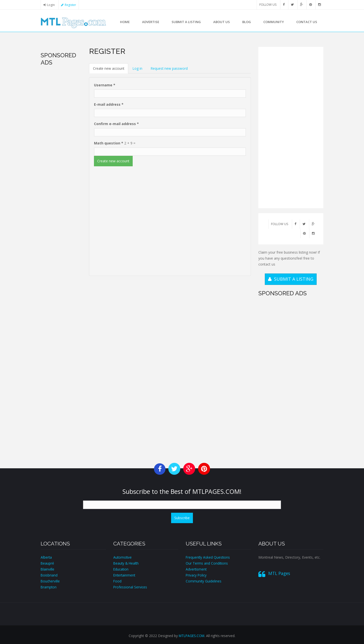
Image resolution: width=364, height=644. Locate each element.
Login (51, 5)
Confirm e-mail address (116, 124)
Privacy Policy (197, 575)
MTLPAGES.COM (192, 636)
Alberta (46, 557)
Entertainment (125, 575)
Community (274, 22)
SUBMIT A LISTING (291, 279)
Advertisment (196, 569)
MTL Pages (279, 573)
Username (105, 85)
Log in (139, 68)
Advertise (151, 22)
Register (71, 5)
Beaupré (47, 563)
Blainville (48, 569)
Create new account (111, 70)
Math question (109, 143)
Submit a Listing (186, 22)
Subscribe (182, 518)
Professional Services (130, 587)
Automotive (123, 557)
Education (121, 569)
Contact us (307, 22)
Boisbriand (49, 575)
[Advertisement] (61, 143)
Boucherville (50, 581)
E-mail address (109, 105)
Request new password (171, 68)
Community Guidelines (204, 581)
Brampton (49, 587)
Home (125, 22)
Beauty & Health (127, 563)
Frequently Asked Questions (208, 557)
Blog (247, 22)
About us (222, 22)
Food (118, 581)
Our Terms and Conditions (207, 563)
